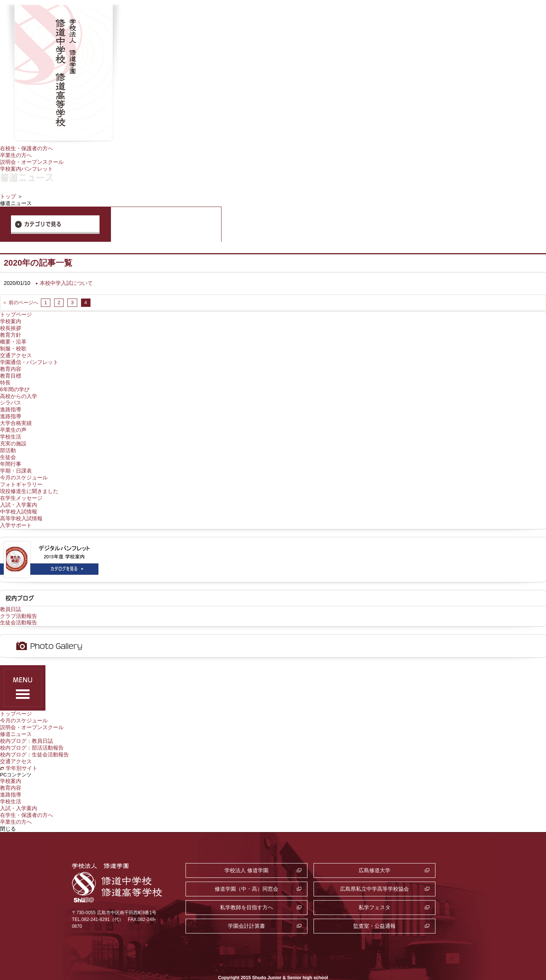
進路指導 (11, 404)
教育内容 (11, 365)
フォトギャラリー (21, 476)
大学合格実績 (16, 417)
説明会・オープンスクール (32, 161)
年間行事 (11, 456)
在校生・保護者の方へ (27, 148)
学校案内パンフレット (27, 168)
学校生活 (11, 430)
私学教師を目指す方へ (325, 873)
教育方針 (11, 332)
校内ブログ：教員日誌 (27, 728)
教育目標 (11, 371)
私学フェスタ (420, 873)
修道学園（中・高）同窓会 (420, 854)
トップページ (16, 313)
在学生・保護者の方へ (27, 800)
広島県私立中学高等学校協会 (230, 873)
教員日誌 (11, 598)
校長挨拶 (11, 326)
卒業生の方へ (16, 155)
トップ (8, 195)
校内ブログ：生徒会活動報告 (34, 741)
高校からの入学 (19, 391)
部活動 (8, 443)
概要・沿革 (13, 339)
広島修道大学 (325, 854)
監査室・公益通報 (325, 891)
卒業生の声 (13, 423)
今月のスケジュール (24, 469)
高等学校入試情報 (21, 508)
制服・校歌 (13, 345)
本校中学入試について (66, 282)
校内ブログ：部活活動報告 (32, 735)
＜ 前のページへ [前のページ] (20, 301)
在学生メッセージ (21, 488)
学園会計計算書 (230, 891)
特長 (5, 378)
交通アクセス (16, 352)
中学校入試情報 (19, 502)
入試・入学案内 (19, 495)
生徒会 (8, 450)
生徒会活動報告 (19, 611)
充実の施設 (13, 437)
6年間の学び (15, 384)
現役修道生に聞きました (29, 482)
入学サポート (16, 515)
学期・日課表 (16, 463)
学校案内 (11, 319)
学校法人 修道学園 (230, 854)
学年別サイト (22, 754)
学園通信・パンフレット (29, 358)
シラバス (11, 397)
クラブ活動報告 (19, 605)
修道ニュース (16, 722)
